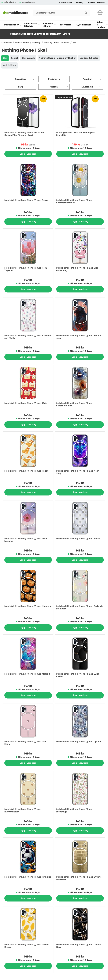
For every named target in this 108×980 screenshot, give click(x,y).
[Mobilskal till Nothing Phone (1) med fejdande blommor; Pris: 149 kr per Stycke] (80, 591)
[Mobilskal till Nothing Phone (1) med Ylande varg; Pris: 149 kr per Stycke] (80, 320)
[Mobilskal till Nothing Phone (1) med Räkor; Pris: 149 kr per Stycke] (28, 455)
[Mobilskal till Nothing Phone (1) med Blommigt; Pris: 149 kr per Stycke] (80, 794)
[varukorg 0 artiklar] (100, 13)
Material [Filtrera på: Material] (54, 87)
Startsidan (6, 43)
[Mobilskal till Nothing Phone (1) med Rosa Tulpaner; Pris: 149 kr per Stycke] (28, 252)
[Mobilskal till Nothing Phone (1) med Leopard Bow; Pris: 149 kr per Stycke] (80, 929)
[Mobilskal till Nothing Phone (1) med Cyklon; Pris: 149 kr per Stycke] (80, 726)
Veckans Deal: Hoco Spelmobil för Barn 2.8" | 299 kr (40, 34)
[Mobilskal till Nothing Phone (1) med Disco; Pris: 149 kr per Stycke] (28, 185)
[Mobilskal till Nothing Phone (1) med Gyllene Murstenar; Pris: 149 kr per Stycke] (80, 861)
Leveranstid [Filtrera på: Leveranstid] (87, 87)
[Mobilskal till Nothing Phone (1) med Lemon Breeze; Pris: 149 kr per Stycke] (28, 929)
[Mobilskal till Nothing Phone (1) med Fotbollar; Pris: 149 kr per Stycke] (28, 861)
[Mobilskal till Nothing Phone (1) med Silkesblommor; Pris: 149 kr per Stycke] (80, 388)
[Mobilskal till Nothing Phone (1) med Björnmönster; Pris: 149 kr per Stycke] (28, 794)
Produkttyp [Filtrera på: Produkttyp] (54, 79)
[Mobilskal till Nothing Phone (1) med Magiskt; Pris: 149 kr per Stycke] (28, 658)
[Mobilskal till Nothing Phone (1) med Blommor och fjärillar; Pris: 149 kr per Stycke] (28, 320)
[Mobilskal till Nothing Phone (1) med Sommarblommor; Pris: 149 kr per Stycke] (80, 185)
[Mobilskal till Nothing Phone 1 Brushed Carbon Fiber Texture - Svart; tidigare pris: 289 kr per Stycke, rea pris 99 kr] (28, 117)
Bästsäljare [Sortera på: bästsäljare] (21, 79)
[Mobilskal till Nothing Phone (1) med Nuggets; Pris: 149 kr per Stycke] (28, 591)
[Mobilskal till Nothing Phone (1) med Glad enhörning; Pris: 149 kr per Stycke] (80, 252)
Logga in (101, 3)
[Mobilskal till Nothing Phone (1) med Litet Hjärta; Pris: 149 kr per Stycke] (28, 726)
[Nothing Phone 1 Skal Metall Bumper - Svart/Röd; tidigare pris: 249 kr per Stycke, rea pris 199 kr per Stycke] (80, 117)
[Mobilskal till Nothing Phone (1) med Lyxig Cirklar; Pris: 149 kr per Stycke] (80, 658)
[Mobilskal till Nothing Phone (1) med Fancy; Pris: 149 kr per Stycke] (80, 523)
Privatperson (66, 3)
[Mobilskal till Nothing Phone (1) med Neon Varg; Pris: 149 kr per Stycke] (80, 455)
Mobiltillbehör (22, 43)
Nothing (36, 43)
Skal (75, 43)
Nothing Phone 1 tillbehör (57, 43)
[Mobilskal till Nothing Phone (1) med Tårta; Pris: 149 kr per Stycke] (28, 388)
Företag (80, 3)
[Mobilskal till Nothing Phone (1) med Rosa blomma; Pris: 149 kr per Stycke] (28, 523)
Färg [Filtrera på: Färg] (21, 87)
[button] (84, 31)
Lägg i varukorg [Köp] (28, 154)
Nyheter (92, 3)
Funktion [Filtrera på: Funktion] (87, 79)
